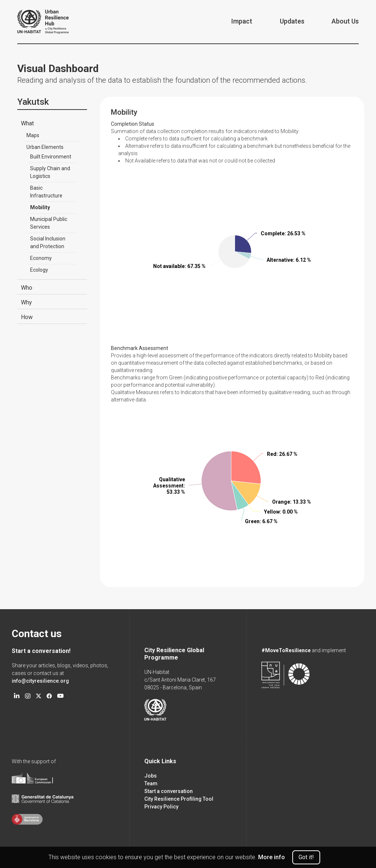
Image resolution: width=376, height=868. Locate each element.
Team (151, 783)
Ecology (39, 270)
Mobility (40, 207)
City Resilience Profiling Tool (179, 799)
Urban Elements (45, 147)
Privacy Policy (161, 807)
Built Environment (51, 157)
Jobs (151, 776)
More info (272, 857)
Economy (41, 258)
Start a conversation (169, 791)
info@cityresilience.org (40, 681)
